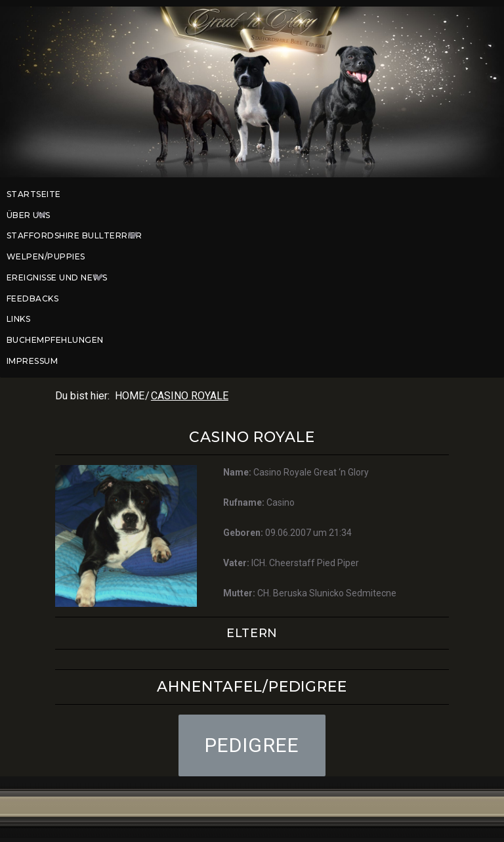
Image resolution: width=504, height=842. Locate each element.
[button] (252, 745)
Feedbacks (32, 299)
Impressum (32, 361)
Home (130, 396)
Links (18, 319)
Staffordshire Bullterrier (79, 236)
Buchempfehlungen (55, 340)
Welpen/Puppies (46, 256)
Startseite (34, 194)
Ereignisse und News (62, 278)
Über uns (33, 215)
